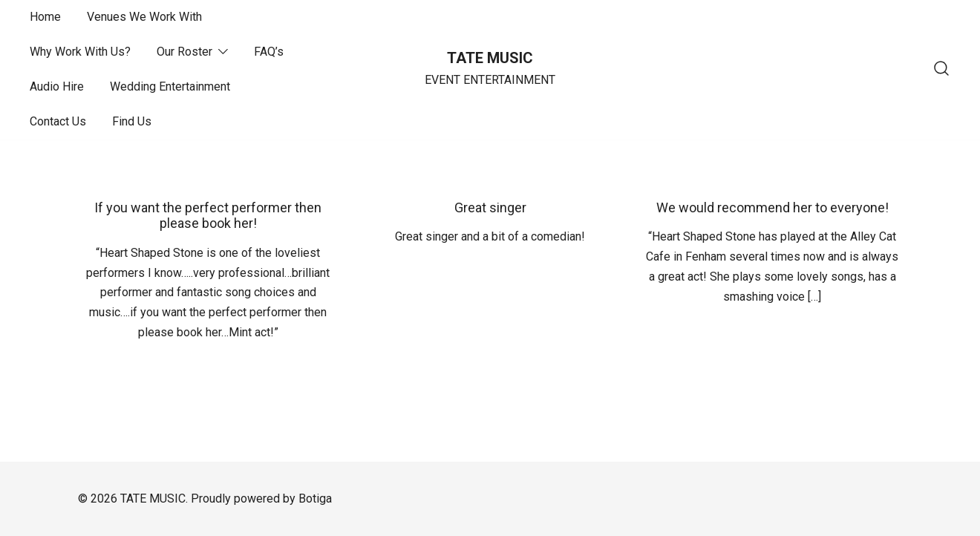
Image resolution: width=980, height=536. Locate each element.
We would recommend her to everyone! (772, 207)
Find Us (132, 121)
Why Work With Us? (80, 52)
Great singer (490, 207)
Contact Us (58, 121)
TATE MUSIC (490, 58)
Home (45, 17)
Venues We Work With (144, 17)
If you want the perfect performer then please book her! (208, 216)
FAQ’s (269, 52)
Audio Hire (57, 86)
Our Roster (184, 52)
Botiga (315, 499)
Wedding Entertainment (170, 86)
